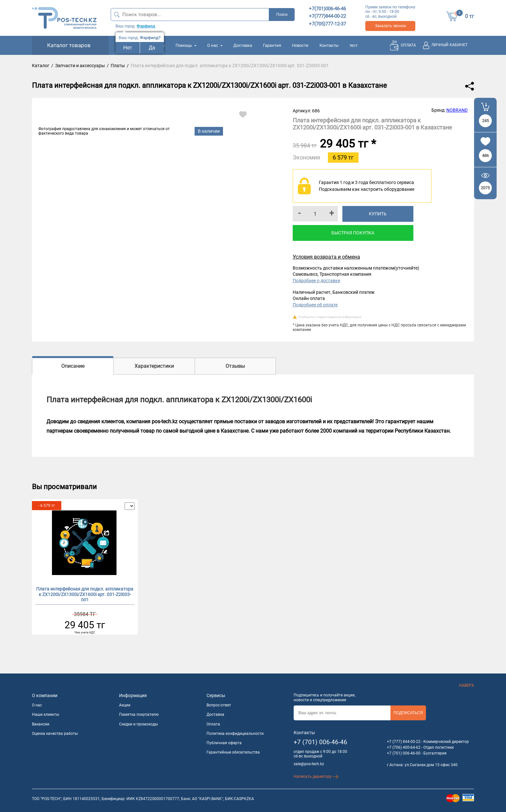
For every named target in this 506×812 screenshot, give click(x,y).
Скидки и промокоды (138, 724)
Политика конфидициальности (235, 734)
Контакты (329, 45)
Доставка (243, 45)
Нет (128, 48)
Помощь (186, 45)
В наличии (209, 131)
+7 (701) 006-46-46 (320, 742)
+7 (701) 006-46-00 (404, 753)
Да (152, 48)
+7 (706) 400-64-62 (404, 747)
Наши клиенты (46, 714)
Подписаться (408, 713)
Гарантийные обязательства (233, 752)
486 (486, 155)
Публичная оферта (224, 743)
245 (486, 121)
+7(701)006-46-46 (327, 9)
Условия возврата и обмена (326, 257)
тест (354, 45)
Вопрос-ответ (219, 705)
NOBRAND (457, 110)
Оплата (213, 724)
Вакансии (41, 724)
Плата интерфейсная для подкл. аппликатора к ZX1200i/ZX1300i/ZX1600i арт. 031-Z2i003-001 (85, 594)
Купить (378, 214)
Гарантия (272, 45)
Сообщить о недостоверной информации (330, 317)
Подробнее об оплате (315, 305)
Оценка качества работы (55, 734)
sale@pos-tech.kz (309, 764)
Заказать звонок (390, 26)
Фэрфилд (146, 26)
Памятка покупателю (139, 714)
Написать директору (316, 776)
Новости (300, 45)
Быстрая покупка (353, 233)
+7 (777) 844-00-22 (404, 742)
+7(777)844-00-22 (327, 16)
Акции (125, 705)
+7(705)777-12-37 (327, 24)
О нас (215, 45)
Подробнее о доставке (316, 281)
